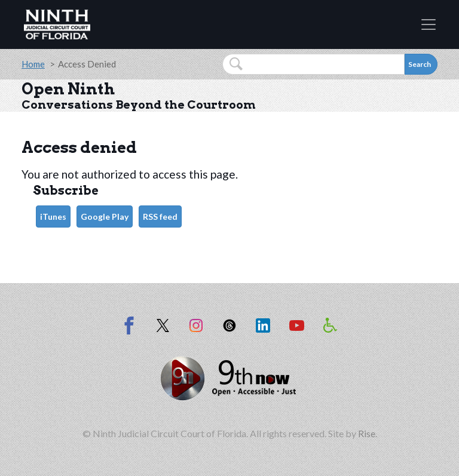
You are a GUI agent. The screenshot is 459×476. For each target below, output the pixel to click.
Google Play (105, 216)
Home (33, 64)
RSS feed (160, 216)
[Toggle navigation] (429, 24)
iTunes (53, 216)
